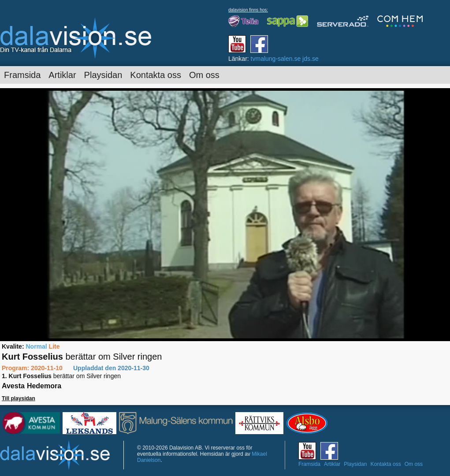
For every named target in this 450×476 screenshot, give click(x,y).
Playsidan (103, 75)
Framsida (22, 75)
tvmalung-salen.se (276, 59)
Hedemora (44, 386)
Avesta (13, 386)
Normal (36, 346)
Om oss (204, 75)
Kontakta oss (156, 75)
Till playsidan (19, 398)
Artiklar (62, 75)
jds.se (311, 59)
